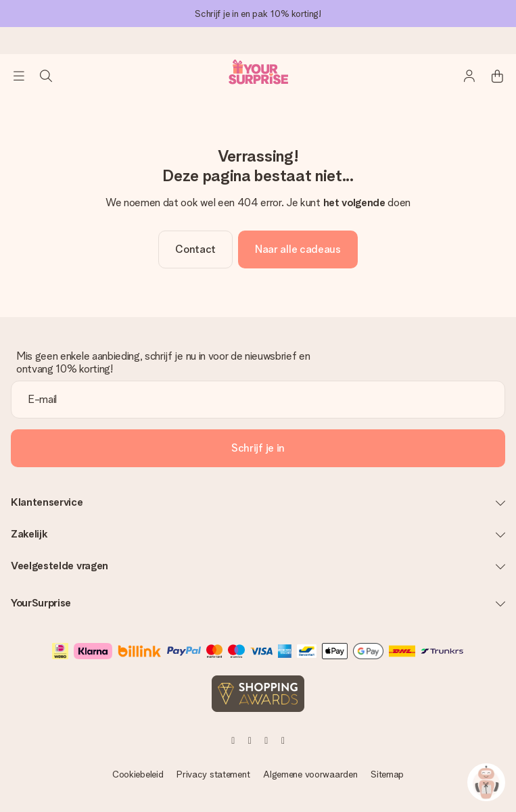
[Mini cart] (497, 76)
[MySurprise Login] (470, 76)
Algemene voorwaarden (310, 774)
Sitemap (387, 774)
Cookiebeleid (138, 774)
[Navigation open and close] (19, 76)
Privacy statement (213, 774)
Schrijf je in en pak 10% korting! (258, 14)
